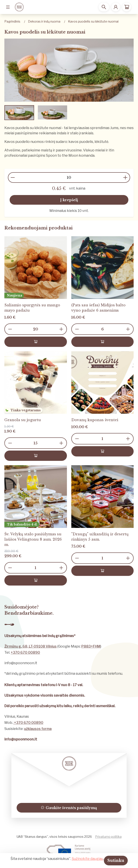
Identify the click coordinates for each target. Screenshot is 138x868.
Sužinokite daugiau (87, 859)
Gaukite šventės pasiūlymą (69, 808)
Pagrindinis (12, 21)
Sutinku (116, 861)
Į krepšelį (69, 200)
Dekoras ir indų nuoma (44, 21)
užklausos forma (38, 729)
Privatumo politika (108, 837)
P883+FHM (91, 646)
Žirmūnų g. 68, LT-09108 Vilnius (31, 646)
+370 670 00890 (25, 652)
